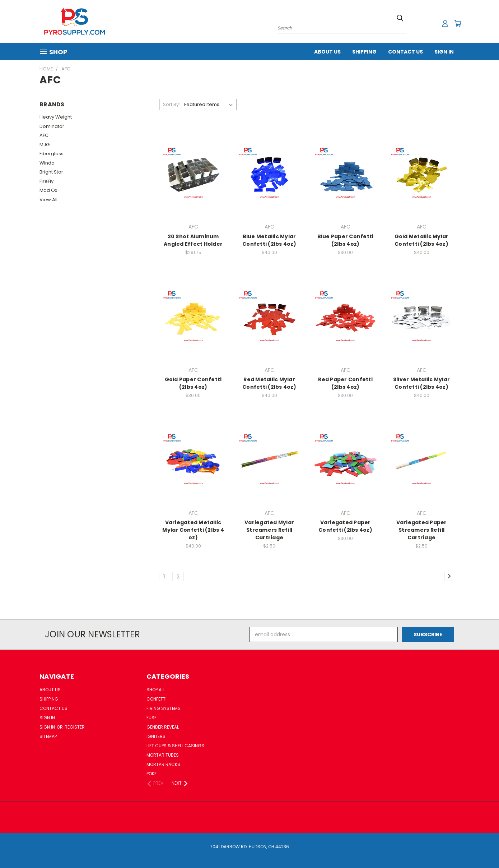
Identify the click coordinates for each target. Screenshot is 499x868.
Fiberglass (52, 154)
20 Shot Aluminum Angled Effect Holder (193, 240)
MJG (45, 145)
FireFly (46, 181)
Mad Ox (48, 190)
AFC (44, 135)
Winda (47, 163)
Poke (151, 774)
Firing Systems (164, 708)
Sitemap (48, 736)
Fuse (151, 718)
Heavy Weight (56, 117)
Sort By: (171, 104)
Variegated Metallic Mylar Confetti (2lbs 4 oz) (193, 530)
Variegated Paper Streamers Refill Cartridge (422, 530)
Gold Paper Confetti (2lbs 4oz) (193, 383)
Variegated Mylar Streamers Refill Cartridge (269, 530)
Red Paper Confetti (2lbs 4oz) (345, 383)
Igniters (156, 736)
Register (75, 727)
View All (48, 200)
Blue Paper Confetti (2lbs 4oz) (346, 240)
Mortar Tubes (163, 755)
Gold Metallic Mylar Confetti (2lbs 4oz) (422, 240)
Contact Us (405, 52)
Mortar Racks (163, 764)
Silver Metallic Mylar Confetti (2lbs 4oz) (421, 383)
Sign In (444, 52)
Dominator (52, 126)
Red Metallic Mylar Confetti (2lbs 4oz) (269, 383)
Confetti (157, 699)
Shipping (364, 52)
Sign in (48, 727)
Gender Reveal (163, 727)
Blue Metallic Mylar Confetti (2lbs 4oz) (269, 240)
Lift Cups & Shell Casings (175, 746)
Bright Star (51, 172)
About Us (327, 52)
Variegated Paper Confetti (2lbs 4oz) (345, 526)
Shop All (156, 690)
